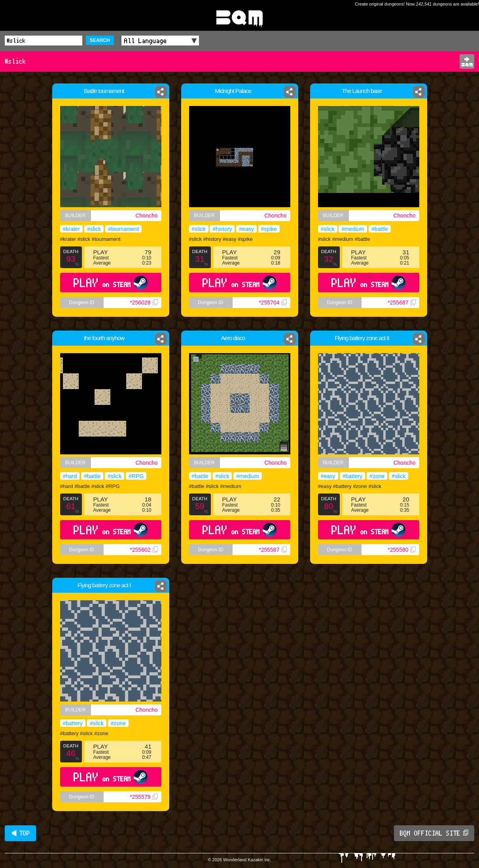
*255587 (273, 550)
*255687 (401, 303)
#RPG (136, 476)
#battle (380, 229)
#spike (269, 229)
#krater (72, 229)
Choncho (146, 216)
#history (222, 229)
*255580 (401, 550)
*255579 (144, 797)
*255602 (144, 550)
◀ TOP (20, 833)
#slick (94, 229)
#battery (353, 476)
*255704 (273, 303)
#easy (246, 229)
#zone (377, 476)
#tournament (124, 229)
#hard (70, 476)
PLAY (111, 283)
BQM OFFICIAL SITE (434, 833)
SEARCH (100, 40)
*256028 (144, 303)
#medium (353, 229)
